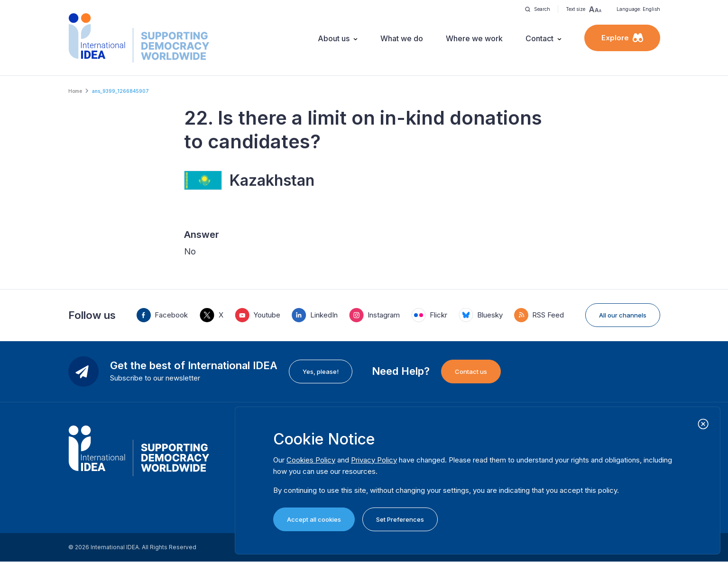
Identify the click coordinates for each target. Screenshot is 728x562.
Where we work (474, 38)
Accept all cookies (314, 519)
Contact (539, 38)
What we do (402, 38)
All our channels (623, 315)
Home (75, 91)
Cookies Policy (311, 460)
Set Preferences (400, 519)
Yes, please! (321, 372)
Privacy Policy (374, 460)
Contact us (471, 372)
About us (334, 38)
